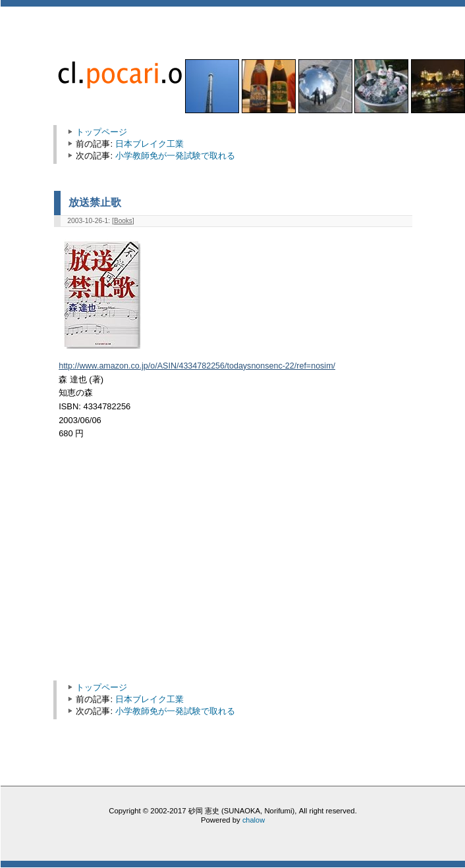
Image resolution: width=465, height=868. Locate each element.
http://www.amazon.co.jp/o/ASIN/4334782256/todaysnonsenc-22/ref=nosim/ (197, 366)
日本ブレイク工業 (150, 144)
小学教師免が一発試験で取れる (175, 156)
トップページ (101, 132)
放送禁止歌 (95, 202)
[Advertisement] (171, 567)
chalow (254, 820)
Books (123, 221)
